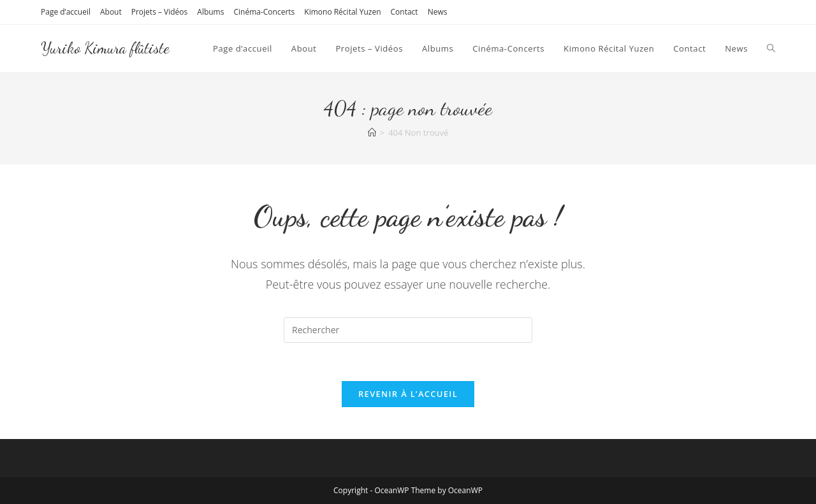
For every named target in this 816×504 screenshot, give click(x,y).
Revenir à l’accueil (408, 394)
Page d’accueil (66, 12)
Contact (404, 12)
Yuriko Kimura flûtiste (105, 48)
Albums (210, 12)
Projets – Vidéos (160, 12)
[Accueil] (372, 133)
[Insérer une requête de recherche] (408, 330)
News (438, 12)
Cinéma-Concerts (264, 12)
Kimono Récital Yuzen (342, 12)
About (111, 12)
